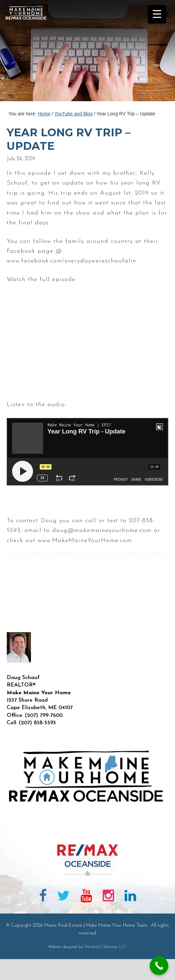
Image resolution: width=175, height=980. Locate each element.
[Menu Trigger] (157, 14)
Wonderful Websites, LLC (106, 947)
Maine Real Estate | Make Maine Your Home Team (30, 53)
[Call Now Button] (159, 966)
